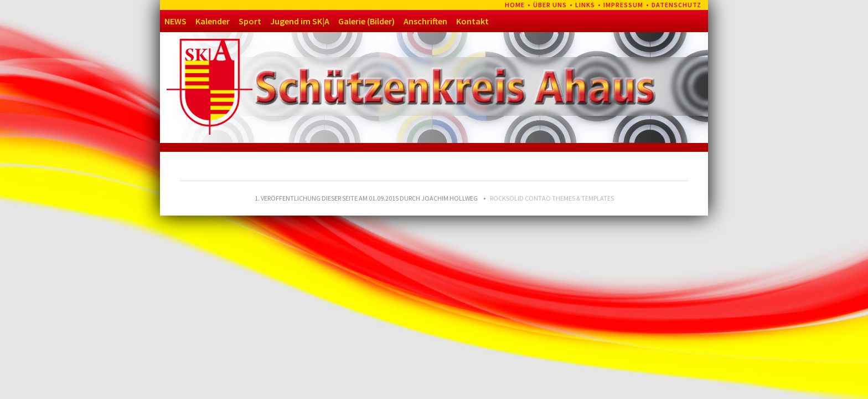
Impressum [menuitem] (623, 5)
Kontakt (472, 21)
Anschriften (425, 21)
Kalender (213, 21)
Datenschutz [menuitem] (676, 5)
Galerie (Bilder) (366, 21)
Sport (250, 21)
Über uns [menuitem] (550, 5)
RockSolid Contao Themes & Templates (552, 198)
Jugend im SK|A (300, 21)
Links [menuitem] (585, 5)
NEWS (175, 21)
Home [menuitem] (515, 5)
